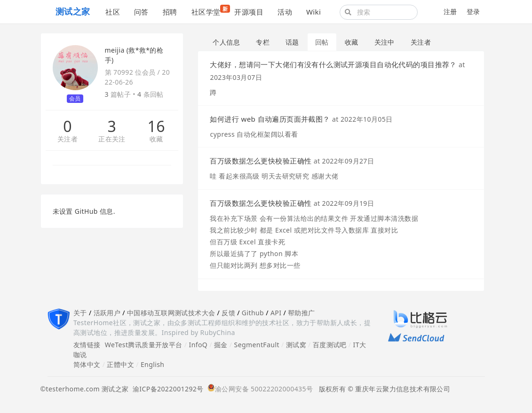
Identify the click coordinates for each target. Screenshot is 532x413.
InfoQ (198, 345)
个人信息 (226, 42)
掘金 (221, 345)
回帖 (322, 42)
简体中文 (87, 364)
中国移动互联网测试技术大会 (171, 313)
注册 (450, 12)
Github (253, 313)
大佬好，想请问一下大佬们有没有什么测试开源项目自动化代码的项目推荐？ (333, 64)
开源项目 (249, 12)
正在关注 (112, 139)
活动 (285, 12)
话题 (292, 42)
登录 (473, 12)
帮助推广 (302, 313)
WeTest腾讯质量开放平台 (144, 345)
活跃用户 (107, 313)
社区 (113, 12)
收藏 (156, 139)
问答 (141, 12)
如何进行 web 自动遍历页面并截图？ (270, 119)
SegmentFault (257, 345)
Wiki (314, 12)
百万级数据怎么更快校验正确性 (261, 161)
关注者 (67, 139)
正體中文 (120, 364)
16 (156, 126)
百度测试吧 (330, 345)
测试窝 (296, 345)
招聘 (170, 12)
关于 (80, 313)
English (153, 364)
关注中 (385, 42)
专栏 (263, 42)
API (276, 313)
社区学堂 (210, 11)
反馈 (228, 313)
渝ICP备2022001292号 (166, 389)
